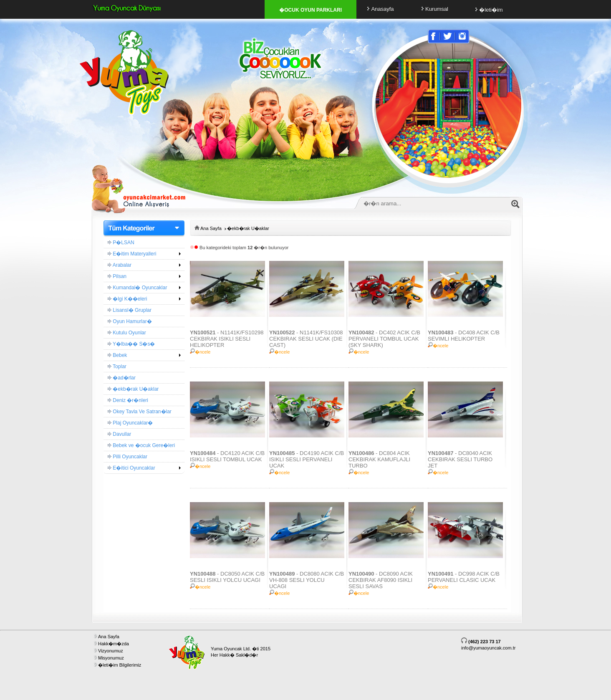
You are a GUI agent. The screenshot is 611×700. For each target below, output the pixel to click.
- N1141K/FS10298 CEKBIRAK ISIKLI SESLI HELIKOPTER (227, 339)
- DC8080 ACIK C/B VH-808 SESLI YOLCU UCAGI (307, 580)
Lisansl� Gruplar (130, 310)
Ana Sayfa (211, 228)
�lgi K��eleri (127, 299)
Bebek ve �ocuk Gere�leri (141, 445)
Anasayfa (379, 9)
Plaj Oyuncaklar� (130, 423)
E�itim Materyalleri (132, 254)
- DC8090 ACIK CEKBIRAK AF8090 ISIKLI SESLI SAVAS (381, 580)
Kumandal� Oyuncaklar (137, 288)
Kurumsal (434, 9)
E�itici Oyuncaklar (131, 468)
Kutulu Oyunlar (127, 333)
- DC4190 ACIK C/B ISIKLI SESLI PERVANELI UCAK (307, 459)
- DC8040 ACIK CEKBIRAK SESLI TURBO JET (460, 459)
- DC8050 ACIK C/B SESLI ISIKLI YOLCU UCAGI (227, 577)
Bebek (117, 355)
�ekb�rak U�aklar (133, 389)
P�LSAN (121, 243)
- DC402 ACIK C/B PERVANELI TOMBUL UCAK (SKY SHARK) (384, 339)
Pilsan (117, 276)
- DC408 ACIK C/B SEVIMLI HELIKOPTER (464, 336)
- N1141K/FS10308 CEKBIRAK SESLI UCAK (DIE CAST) (306, 339)
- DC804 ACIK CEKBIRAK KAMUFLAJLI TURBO (379, 459)
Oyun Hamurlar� (130, 321)
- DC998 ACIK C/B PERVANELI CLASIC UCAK (464, 577)
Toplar (117, 366)
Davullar (119, 434)
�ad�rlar (122, 378)
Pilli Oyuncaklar (128, 457)
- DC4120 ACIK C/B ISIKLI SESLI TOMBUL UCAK (227, 456)
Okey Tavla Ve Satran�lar (140, 412)
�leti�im (488, 10)
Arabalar (120, 265)
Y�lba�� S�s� (131, 344)
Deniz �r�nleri (128, 400)
